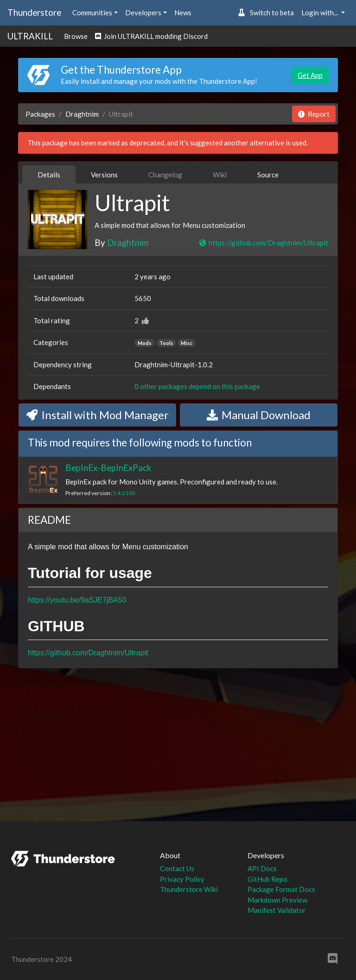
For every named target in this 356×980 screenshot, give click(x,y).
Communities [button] (92, 13)
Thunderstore (34, 12)
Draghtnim (82, 114)
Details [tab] (49, 175)
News (183, 13)
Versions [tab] (104, 175)
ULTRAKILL (30, 36)
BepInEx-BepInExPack (108, 468)
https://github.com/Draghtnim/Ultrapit (263, 243)
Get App (310, 75)
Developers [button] (143, 13)
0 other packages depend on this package (197, 386)
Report (314, 114)
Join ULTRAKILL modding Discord (151, 36)
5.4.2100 (124, 493)
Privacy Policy (182, 879)
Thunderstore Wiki (189, 889)
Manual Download (259, 415)
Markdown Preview (277, 900)
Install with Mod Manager (98, 415)
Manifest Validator (277, 910)
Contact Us (177, 868)
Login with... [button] (320, 13)
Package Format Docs (281, 889)
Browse (76, 36)
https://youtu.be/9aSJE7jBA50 (77, 600)
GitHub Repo (267, 879)
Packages (40, 114)
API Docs (262, 868)
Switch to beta (266, 13)
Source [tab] (268, 175)
